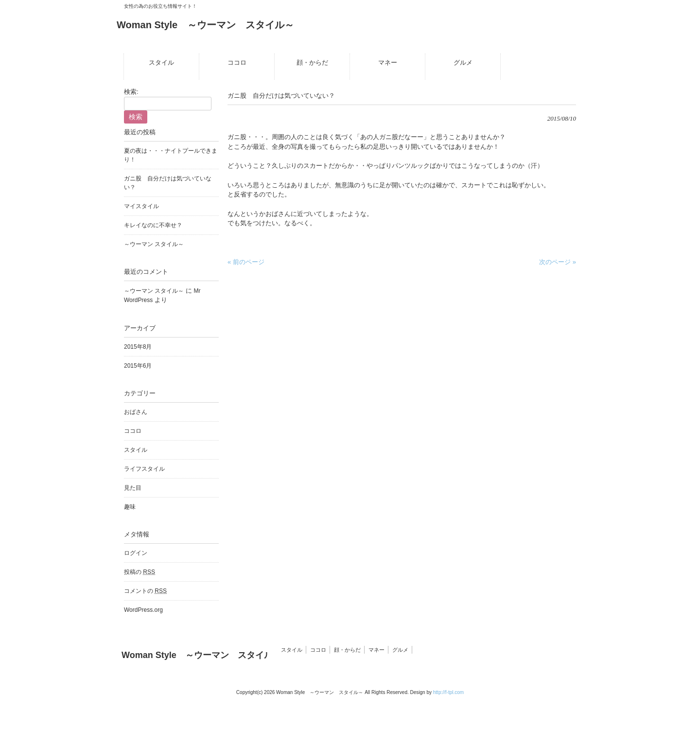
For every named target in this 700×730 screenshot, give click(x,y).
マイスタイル (141, 206)
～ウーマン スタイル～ (154, 244)
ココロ (133, 431)
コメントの (145, 591)
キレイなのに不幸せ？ (153, 225)
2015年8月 (138, 347)
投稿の (140, 572)
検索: (131, 92)
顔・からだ (347, 650)
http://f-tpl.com (448, 692)
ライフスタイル (144, 469)
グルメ (400, 650)
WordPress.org (143, 610)
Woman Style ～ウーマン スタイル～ (205, 25)
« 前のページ (246, 262)
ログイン (136, 553)
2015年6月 (138, 366)
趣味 (130, 507)
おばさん (136, 412)
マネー (376, 650)
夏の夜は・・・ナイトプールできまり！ (171, 155)
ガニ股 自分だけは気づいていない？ (168, 183)
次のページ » (558, 262)
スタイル (136, 450)
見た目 (133, 488)
